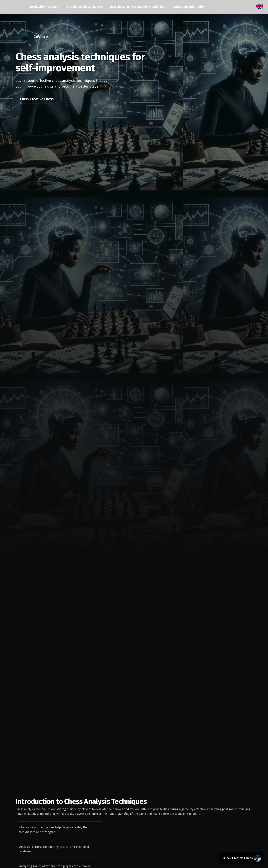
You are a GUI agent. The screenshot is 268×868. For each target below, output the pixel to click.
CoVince (41, 37)
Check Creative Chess (37, 99)
